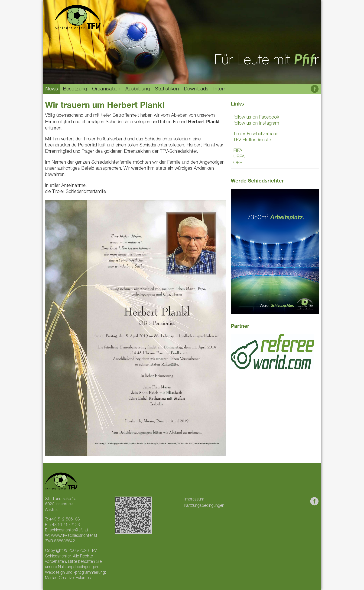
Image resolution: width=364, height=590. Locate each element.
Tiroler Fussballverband (256, 134)
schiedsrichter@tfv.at (69, 530)
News (52, 89)
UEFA (239, 157)
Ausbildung (138, 89)
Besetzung (75, 89)
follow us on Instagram (256, 124)
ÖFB (238, 163)
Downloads (196, 89)
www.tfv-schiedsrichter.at (74, 536)
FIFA (238, 151)
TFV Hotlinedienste (252, 140)
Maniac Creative (59, 578)
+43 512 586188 (64, 520)
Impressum (194, 500)
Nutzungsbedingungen (204, 506)
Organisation (106, 89)
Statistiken (167, 89)
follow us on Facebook (256, 118)
